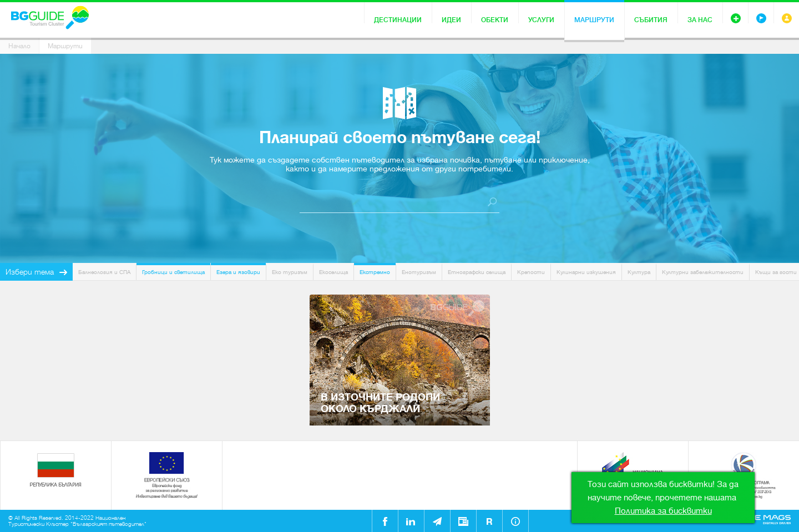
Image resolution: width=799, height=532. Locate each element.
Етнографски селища (477, 272)
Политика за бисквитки (663, 511)
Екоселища (333, 272)
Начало (19, 46)
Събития (651, 20)
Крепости (531, 272)
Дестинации (398, 20)
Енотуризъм (419, 272)
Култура (639, 272)
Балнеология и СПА (104, 272)
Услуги (541, 20)
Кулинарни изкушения (586, 272)
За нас (700, 20)
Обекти (495, 20)
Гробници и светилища (173, 272)
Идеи (451, 20)
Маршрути (594, 20)
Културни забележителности (703, 272)
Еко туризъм (290, 272)
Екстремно (375, 272)
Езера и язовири (238, 272)
